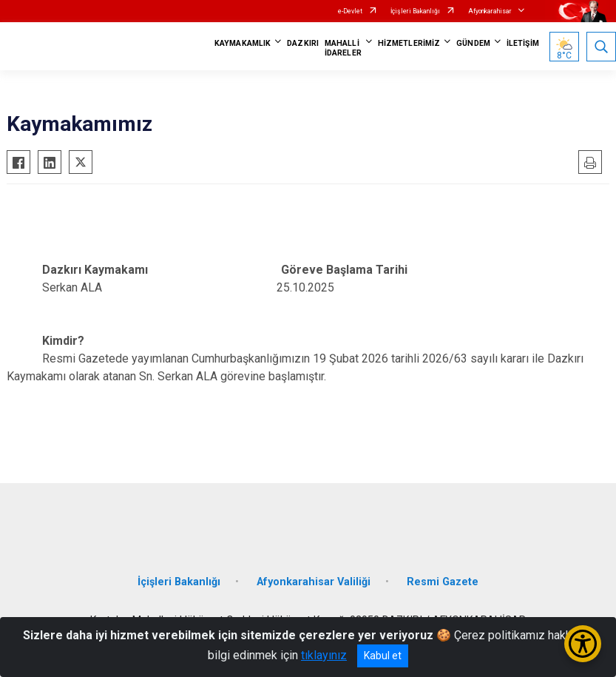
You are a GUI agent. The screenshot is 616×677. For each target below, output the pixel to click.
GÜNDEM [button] (473, 43)
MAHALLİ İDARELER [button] (343, 48)
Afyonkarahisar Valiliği (314, 582)
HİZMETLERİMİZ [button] (409, 43)
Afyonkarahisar (490, 11)
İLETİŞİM (523, 43)
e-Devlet (350, 11)
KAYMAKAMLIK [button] (243, 43)
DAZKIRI (303, 43)
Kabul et (383, 656)
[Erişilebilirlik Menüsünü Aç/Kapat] (583, 644)
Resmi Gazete (443, 582)
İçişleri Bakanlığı (415, 11)
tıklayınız (324, 655)
